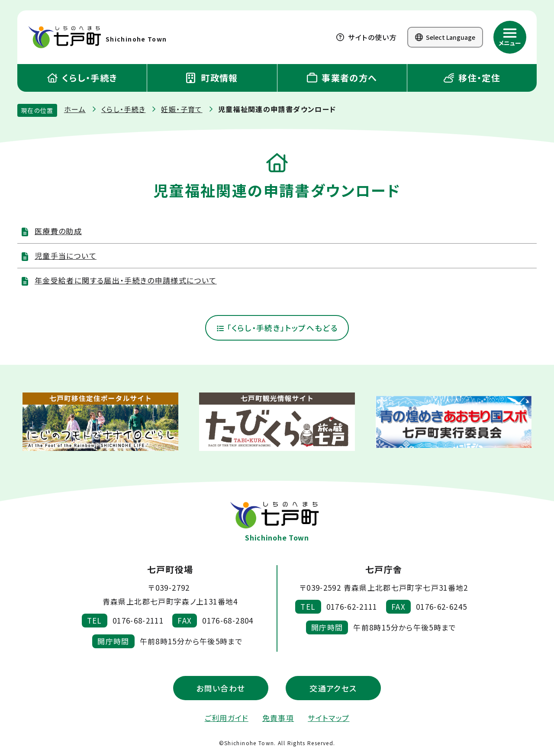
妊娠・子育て (182, 109)
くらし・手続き (82, 78)
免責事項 (278, 718)
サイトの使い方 (367, 37)
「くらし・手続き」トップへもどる (277, 328)
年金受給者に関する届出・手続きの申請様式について (126, 280)
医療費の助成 (58, 231)
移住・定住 (472, 78)
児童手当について (66, 256)
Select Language (445, 37)
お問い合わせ (221, 688)
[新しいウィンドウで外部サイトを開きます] (100, 422)
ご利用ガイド (227, 718)
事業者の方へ (342, 78)
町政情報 (212, 78)
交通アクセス (333, 688)
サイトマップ (329, 718)
